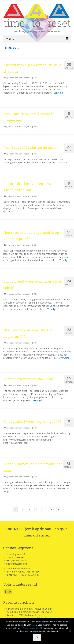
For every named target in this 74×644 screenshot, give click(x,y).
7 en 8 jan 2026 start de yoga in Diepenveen (29, 612)
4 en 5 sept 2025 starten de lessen (24, 615)
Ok (37, 637)
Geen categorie (24, 78)
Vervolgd (58, 93)
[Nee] (70, 631)
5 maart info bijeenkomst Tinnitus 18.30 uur (29, 609)
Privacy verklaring (31, 628)
